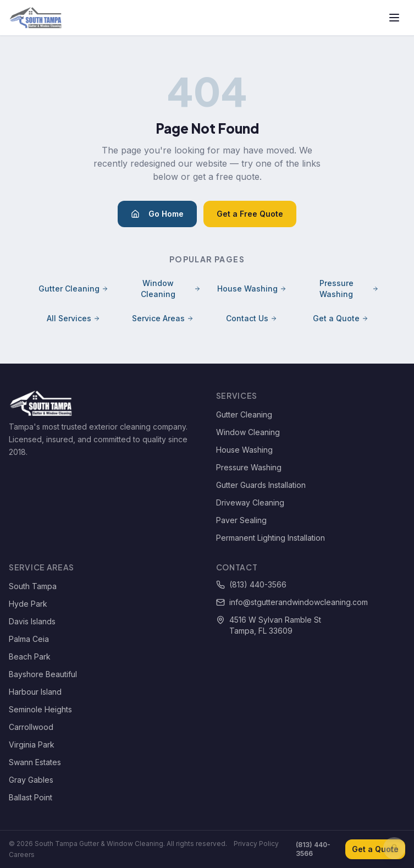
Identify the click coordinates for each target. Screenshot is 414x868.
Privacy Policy (256, 844)
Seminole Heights (40, 709)
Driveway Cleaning (250, 502)
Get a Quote (341, 318)
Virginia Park (32, 745)
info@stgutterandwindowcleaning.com (292, 602)
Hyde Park (28, 604)
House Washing (252, 289)
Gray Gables (31, 780)
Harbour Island (35, 692)
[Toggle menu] (394, 18)
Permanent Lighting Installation (271, 538)
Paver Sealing (241, 520)
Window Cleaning (170, 289)
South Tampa (33, 586)
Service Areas (163, 318)
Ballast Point (31, 797)
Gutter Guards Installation (261, 485)
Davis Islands (32, 621)
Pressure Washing (349, 289)
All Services (73, 318)
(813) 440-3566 (251, 584)
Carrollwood (31, 727)
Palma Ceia (29, 639)
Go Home (157, 214)
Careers (22, 855)
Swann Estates (35, 762)
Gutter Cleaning (73, 289)
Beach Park (30, 657)
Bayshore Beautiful (43, 674)
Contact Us (252, 318)
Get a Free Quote (250, 214)
